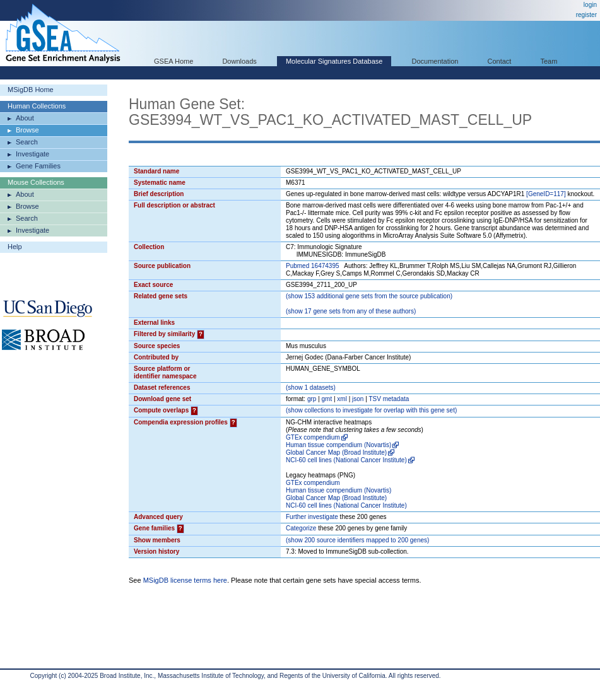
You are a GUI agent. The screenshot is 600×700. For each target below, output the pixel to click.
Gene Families (38, 166)
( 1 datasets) (311, 388)
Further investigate (312, 517)
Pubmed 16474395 (313, 266)
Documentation (435, 61)
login (590, 5)
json (358, 399)
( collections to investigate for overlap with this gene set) (371, 410)
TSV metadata (389, 399)
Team (549, 61)
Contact (500, 61)
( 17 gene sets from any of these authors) (351, 311)
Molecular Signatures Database (334, 61)
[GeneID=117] (546, 194)
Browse (27, 130)
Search (27, 142)
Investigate (32, 154)
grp (312, 399)
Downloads (239, 61)
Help (15, 247)
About (25, 118)
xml (342, 399)
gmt (327, 399)
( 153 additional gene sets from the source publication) (369, 296)
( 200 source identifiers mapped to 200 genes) (357, 540)
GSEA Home (174, 61)
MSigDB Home (31, 90)
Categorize (301, 528)
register (586, 15)
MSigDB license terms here (185, 580)
